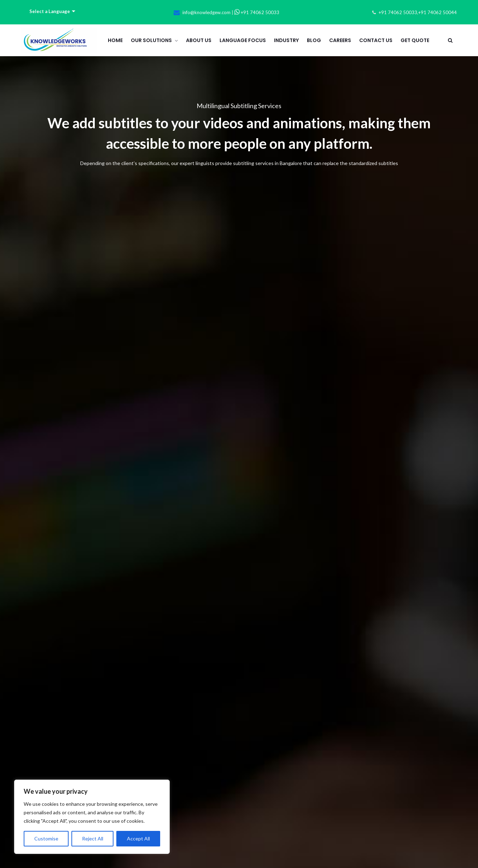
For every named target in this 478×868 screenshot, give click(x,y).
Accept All (138, 838)
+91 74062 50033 (257, 12)
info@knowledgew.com (206, 12)
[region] (92, 817)
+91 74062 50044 (438, 12)
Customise (46, 838)
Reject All (93, 838)
